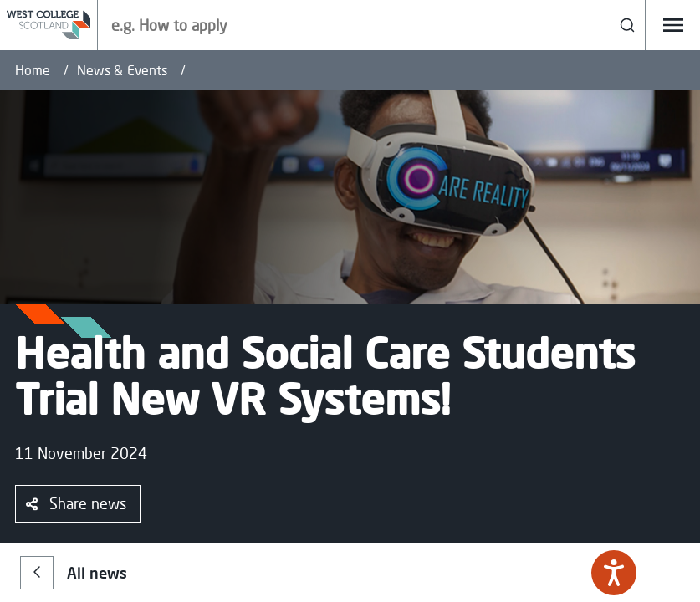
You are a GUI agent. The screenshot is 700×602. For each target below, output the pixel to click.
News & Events (122, 70)
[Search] (628, 25)
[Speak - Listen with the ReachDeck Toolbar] (614, 573)
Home (33, 70)
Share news (76, 503)
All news (74, 573)
